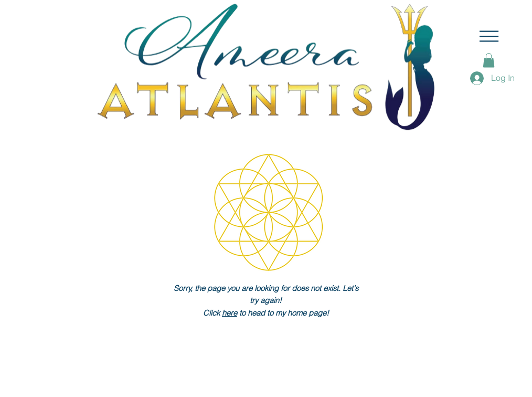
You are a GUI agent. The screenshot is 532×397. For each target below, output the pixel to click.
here (230, 313)
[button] (489, 36)
